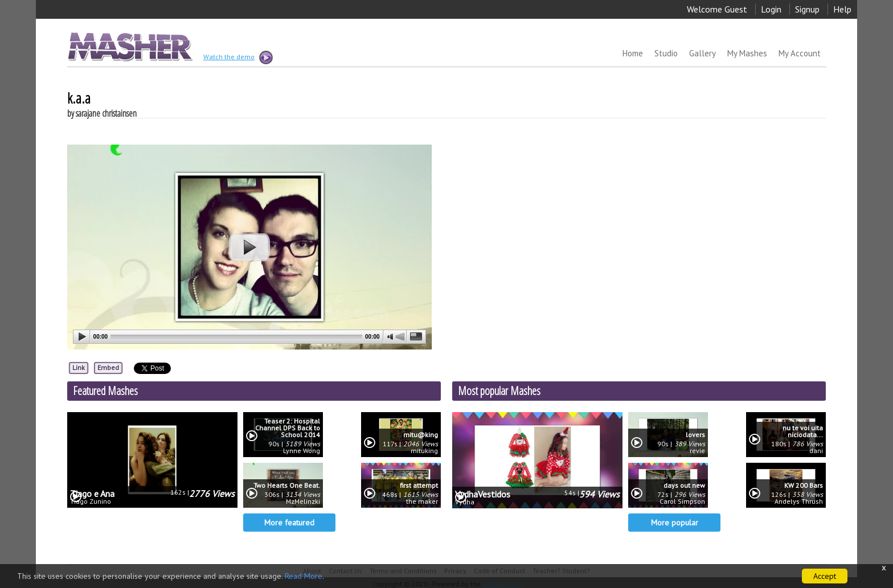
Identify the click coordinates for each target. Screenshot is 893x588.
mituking (424, 451)
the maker (422, 501)
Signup (807, 9)
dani (816, 451)
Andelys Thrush (799, 501)
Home (633, 53)
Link (79, 367)
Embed (108, 367)
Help (842, 9)
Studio (666, 53)
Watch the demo (237, 57)
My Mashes (747, 53)
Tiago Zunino (91, 501)
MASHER (129, 46)
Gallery (702, 53)
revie (697, 451)
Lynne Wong (302, 451)
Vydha (465, 502)
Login (771, 9)
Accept (825, 576)
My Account (800, 53)
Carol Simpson (682, 501)
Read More (304, 576)
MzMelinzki (303, 501)
